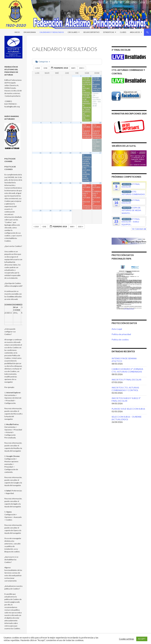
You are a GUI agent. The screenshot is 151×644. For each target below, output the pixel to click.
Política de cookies (120, 340)
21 (70, 183)
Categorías (43, 62)
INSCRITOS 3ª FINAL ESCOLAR (126, 380)
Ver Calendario (139, 229)
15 (80, 153)
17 (100, 153)
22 (80, 183)
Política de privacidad (121, 334)
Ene (45, 68)
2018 (38, 68)
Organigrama (30, 32)
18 (41, 183)
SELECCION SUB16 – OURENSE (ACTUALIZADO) (127, 418)
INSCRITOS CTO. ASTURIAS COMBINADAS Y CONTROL (125, 389)
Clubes (123, 32)
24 (100, 183)
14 (70, 153)
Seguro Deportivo (91, 32)
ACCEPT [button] (142, 639)
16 (90, 153)
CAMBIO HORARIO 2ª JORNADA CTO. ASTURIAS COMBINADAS (127, 370)
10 (100, 123)
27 (60, 211)
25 (41, 211)
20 (60, 183)
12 (50, 153)
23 (90, 183)
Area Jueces (135, 32)
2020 (82, 68)
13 (60, 153)
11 (41, 153)
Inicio (17, 32)
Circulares (73, 32)
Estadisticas (109, 32)
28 (70, 211)
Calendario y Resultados (52, 32)
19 (50, 183)
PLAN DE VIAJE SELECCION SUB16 (128, 409)
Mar (74, 68)
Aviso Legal (117, 329)
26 (50, 211)
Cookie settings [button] (127, 639)
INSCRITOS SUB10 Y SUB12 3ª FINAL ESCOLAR (126, 399)
